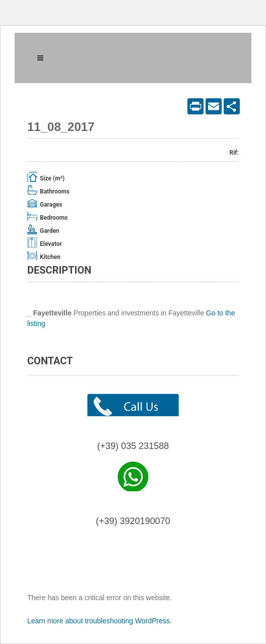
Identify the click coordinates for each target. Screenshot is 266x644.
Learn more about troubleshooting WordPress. (99, 621)
